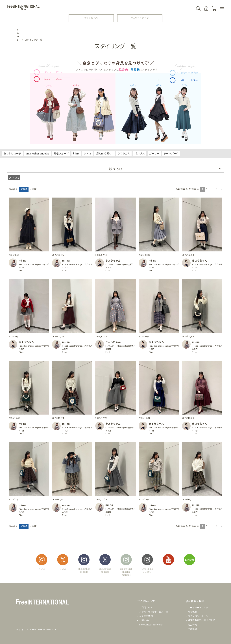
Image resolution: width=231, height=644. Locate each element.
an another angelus (37, 153)
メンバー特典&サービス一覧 (154, 612)
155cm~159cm (104, 153)
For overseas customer (151, 624)
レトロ (87, 153)
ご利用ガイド (146, 607)
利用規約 (192, 629)
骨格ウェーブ (61, 153)
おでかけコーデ (12, 153)
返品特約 (192, 624)
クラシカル (124, 153)
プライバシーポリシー (199, 616)
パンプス (140, 153)
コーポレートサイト (198, 607)
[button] (221, 189)
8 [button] (217, 189)
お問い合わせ (146, 620)
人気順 (33, 189)
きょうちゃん (113, 260)
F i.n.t (76, 153)
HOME (18, 35)
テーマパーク (171, 153)
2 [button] (207, 189)
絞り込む (115, 169)
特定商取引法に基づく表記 (201, 620)
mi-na (23, 260)
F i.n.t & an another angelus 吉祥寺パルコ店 (34, 266)
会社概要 (192, 612)
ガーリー (154, 153)
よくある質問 (146, 616)
